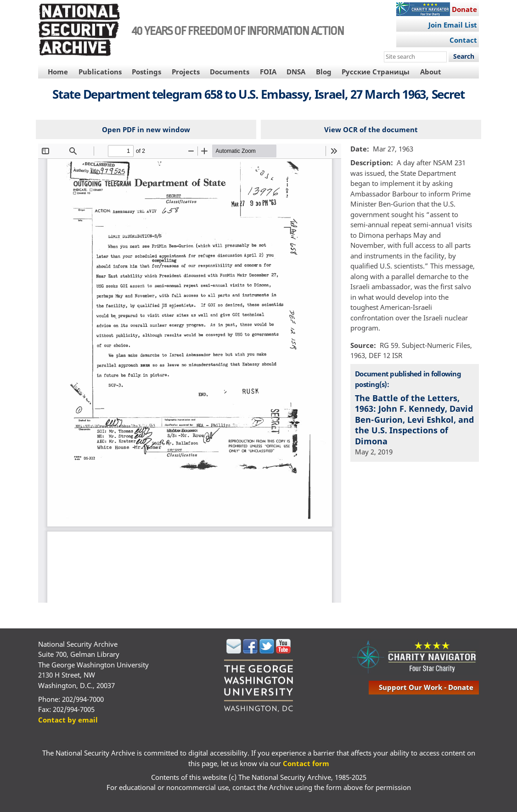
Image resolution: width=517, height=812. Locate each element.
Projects (186, 72)
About (431, 72)
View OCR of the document (371, 129)
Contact (463, 40)
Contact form (306, 763)
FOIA (268, 72)
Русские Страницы (376, 72)
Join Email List (453, 25)
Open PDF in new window (146, 129)
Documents (230, 72)
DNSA (296, 72)
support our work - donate (426, 687)
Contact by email (68, 720)
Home (58, 72)
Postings (146, 72)
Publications (100, 72)
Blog (324, 72)
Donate (464, 9)
